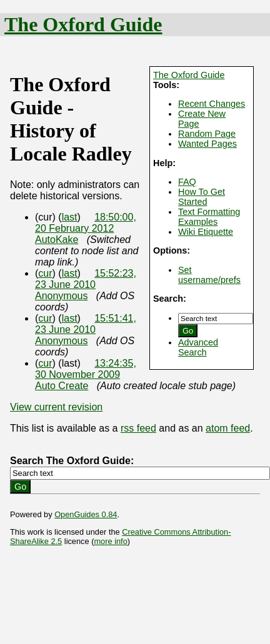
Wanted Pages (207, 144)
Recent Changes (212, 104)
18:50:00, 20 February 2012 (86, 223)
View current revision (56, 407)
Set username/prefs (209, 275)
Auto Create (62, 386)
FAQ (187, 182)
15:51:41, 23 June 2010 (86, 324)
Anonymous (62, 296)
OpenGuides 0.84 (86, 514)
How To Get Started (202, 197)
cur (45, 273)
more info (110, 541)
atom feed (228, 428)
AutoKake (57, 240)
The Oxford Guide (83, 24)
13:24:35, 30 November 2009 (86, 369)
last (70, 217)
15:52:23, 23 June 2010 (86, 279)
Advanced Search (198, 347)
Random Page (207, 134)
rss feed (138, 428)
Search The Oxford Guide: (72, 461)
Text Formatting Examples (209, 217)
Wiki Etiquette (206, 232)
